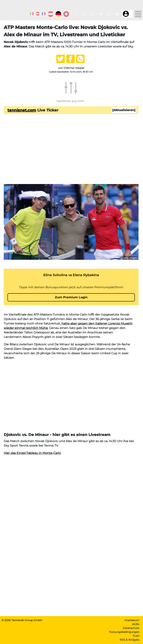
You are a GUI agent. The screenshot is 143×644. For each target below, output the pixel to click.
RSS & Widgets (130, 640)
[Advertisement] (71, 155)
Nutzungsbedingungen (124, 632)
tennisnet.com (22, 110)
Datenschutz (131, 628)
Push (136, 636)
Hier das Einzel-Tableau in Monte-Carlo (32, 453)
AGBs (136, 624)
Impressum (132, 620)
